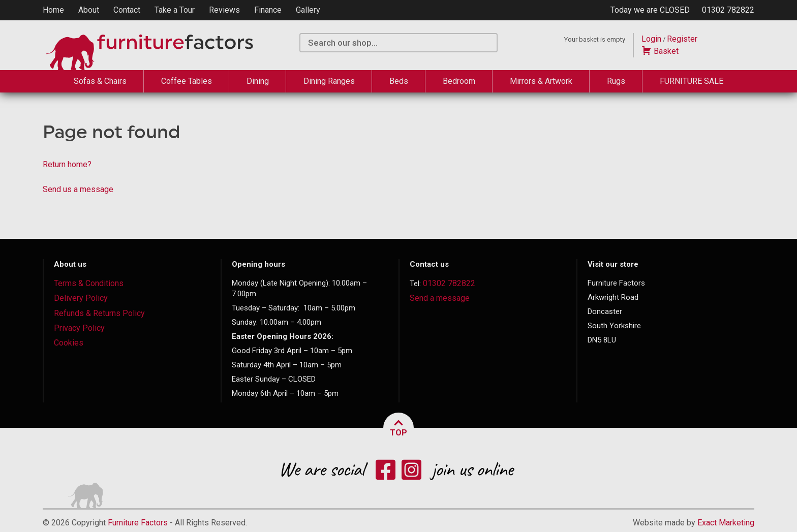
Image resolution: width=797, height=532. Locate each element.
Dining (258, 81)
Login (651, 39)
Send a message (440, 298)
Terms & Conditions (89, 283)
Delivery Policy (81, 298)
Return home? (67, 164)
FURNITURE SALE (692, 81)
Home (53, 10)
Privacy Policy (79, 328)
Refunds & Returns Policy (99, 313)
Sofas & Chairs (100, 81)
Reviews (224, 10)
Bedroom (459, 81)
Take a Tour (175, 10)
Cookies (69, 343)
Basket (660, 51)
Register (682, 39)
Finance (268, 10)
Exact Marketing (726, 523)
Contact (127, 10)
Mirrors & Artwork (541, 81)
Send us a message (78, 189)
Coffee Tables (187, 81)
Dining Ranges (329, 81)
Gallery (308, 10)
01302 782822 (728, 10)
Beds (399, 81)
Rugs (616, 81)
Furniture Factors (138, 523)
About (89, 10)
